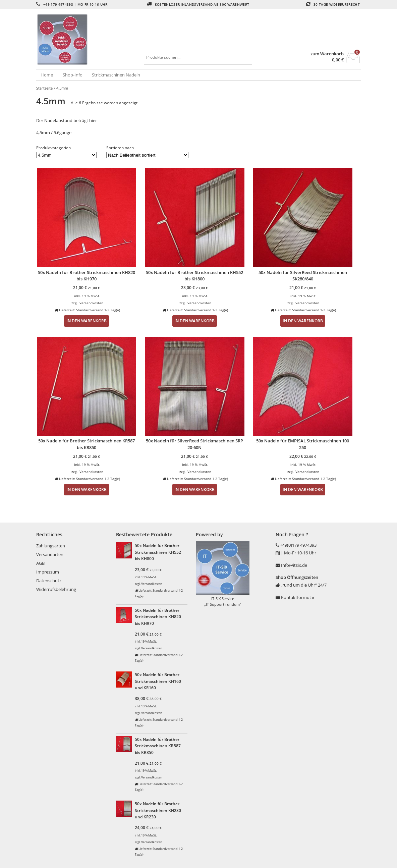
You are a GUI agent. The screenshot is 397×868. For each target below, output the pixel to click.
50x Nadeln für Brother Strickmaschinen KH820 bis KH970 (158, 617)
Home (47, 75)
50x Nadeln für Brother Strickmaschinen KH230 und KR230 (158, 810)
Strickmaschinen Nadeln (116, 75)
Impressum (48, 572)
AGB (40, 563)
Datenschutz (49, 581)
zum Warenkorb (327, 54)
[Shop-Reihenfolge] (147, 155)
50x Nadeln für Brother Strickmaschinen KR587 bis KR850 (158, 746)
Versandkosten (91, 303)
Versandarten (50, 554)
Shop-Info (73, 75)
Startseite (44, 88)
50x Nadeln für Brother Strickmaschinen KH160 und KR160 (158, 681)
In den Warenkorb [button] (87, 321)
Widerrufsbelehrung (56, 589)
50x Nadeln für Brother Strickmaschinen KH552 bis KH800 (158, 552)
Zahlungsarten (51, 546)
